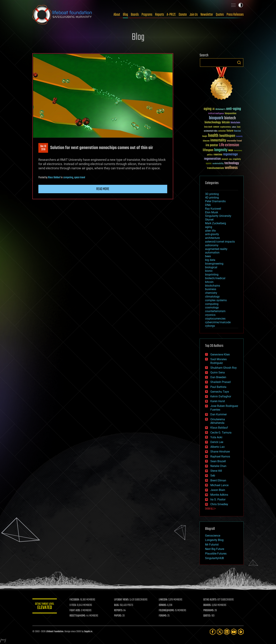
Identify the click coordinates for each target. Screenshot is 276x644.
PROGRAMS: (209, 611)
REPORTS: (119, 611)
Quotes (220, 15)
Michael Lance (219, 485)
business (211, 289)
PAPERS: (118, 616)
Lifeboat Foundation (55, 632)
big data (210, 260)
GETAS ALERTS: (210, 600)
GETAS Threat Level (45, 607)
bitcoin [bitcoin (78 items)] (226, 123)
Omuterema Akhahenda (218, 421)
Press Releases (235, 15)
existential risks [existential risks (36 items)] (211, 131)
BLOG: (117, 605)
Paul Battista (218, 387)
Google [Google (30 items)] (205, 136)
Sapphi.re (88, 632)
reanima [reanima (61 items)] (218, 155)
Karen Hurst (218, 401)
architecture (212, 238)
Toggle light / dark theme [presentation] (241, 5)
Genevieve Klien (220, 354)
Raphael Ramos (220, 456)
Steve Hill (216, 471)
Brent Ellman (218, 480)
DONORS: (163, 605)
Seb (213, 476)
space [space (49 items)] (209, 163)
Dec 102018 (43, 148)
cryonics (210, 315)
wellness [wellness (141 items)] (231, 168)
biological (211, 267)
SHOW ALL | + (210, 509)
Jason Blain (218, 490)
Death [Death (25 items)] (239, 127)
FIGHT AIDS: (75, 611)
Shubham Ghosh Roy (224, 368)
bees (208, 256)
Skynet (209, 220)
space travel (80, 178)
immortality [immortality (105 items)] (218, 140)
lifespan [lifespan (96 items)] (208, 150)
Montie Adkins (219, 495)
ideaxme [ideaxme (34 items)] (206, 141)
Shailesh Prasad (220, 382)
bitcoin (209, 282)
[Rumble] (241, 632)
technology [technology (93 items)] (232, 163)
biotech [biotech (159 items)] (230, 118)
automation (212, 253)
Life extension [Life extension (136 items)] (229, 145)
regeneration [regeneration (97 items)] (212, 159)
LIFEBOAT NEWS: (122, 600)
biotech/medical (215, 278)
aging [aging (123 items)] (208, 109)
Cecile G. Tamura (221, 433)
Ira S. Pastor (218, 499)
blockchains (213, 286)
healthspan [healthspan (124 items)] (227, 136)
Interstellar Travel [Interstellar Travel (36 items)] (234, 141)
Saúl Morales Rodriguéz (219, 361)
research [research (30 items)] (225, 159)
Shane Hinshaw (220, 452)
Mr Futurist (212, 545)
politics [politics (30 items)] (210, 155)
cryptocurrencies (215, 319)
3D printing (212, 194)
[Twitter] (220, 632)
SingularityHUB (214, 558)
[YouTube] (234, 632)
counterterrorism (215, 311)
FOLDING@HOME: (167, 611)
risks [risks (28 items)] (230, 159)
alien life (210, 231)
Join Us (194, 15)
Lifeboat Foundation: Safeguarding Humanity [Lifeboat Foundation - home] (62, 15)
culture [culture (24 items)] (234, 127)
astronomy (212, 245)
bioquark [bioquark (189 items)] (216, 118)
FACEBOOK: (75, 600)
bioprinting (212, 275)
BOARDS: (207, 605)
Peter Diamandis (215, 201)
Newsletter (207, 15)
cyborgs (210, 326)
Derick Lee (217, 442)
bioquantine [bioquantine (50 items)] (231, 113)
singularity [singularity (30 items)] (237, 159)
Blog (125, 15)
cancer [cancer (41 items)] (216, 127)
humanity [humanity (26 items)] (239, 137)
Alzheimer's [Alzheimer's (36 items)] (220, 109)
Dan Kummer (219, 414)
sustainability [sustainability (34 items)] (218, 164)
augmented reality (216, 249)
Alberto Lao (217, 447)
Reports (159, 15)
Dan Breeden (218, 377)
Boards (135, 15)
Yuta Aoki (216, 437)
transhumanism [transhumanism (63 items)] (215, 168)
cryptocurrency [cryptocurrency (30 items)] (225, 127)
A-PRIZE (171, 15)
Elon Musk (212, 212)
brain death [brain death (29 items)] (208, 127)
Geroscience (213, 536)
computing (68, 178)
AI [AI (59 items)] (214, 109)
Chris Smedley (219, 504)
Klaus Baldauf (54, 178)
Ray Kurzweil (213, 209)
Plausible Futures (216, 554)
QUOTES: (207, 616)
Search (239, 63)
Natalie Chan (218, 466)
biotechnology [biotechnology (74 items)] (213, 123)
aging (209, 227)
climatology (212, 297)
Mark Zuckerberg (216, 223)
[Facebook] (213, 632)
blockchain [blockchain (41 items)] (235, 123)
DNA (208, 205)
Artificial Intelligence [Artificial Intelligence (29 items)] (216, 114)
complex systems (216, 300)
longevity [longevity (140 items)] (221, 150)
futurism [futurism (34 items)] (237, 131)
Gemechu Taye (220, 392)
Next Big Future (215, 549)
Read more (103, 189)
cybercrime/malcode (218, 322)
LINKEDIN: (163, 600)
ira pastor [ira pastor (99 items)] (212, 145)
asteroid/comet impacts (220, 242)
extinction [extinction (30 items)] (222, 131)
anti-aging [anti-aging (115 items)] (234, 109)
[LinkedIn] (227, 632)
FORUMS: (163, 616)
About (117, 15)
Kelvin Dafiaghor (221, 396)
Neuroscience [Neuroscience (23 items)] (238, 151)
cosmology (212, 307)
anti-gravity (212, 234)
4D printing (212, 198)
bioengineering (214, 264)
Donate (183, 15)
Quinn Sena (218, 372)
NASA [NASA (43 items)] (231, 151)
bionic (209, 271)
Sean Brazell (218, 461)
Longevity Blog (214, 540)
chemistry (211, 293)
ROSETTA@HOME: (78, 616)
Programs (147, 15)
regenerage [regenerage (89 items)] (230, 154)
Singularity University (218, 216)
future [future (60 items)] (230, 131)
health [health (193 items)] (213, 136)
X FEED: (73, 605)
